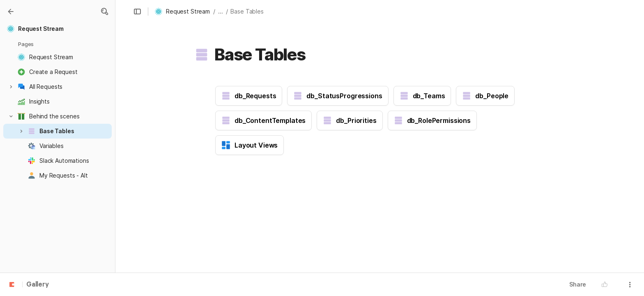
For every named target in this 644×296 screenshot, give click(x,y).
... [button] (221, 11)
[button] (104, 12)
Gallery (38, 285)
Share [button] (578, 284)
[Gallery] (11, 12)
